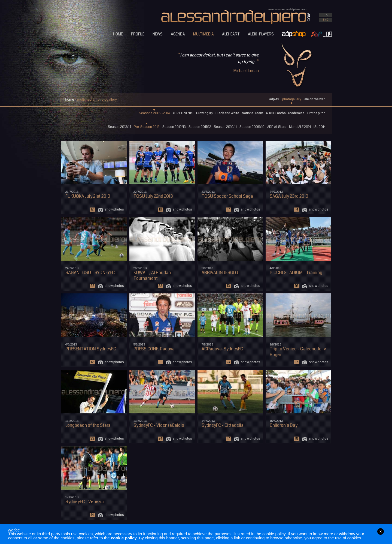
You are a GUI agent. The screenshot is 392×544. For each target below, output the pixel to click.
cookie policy (124, 538)
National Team (253, 113)
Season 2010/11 (225, 127)
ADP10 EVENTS (183, 113)
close (381, 531)
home (70, 99)
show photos (114, 210)
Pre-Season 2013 (147, 127)
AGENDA (178, 34)
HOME (118, 34)
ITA (326, 15)
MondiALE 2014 (300, 127)
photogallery (292, 99)
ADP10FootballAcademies (285, 113)
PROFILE (138, 34)
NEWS (158, 34)
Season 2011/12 (200, 127)
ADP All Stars (277, 127)
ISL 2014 (320, 127)
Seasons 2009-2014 (154, 113)
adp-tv (274, 99)
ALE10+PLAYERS (261, 34)
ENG (326, 20)
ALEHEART (231, 34)
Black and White (227, 113)
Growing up (204, 113)
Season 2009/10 (252, 127)
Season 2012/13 (174, 127)
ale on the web (315, 99)
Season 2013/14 (119, 127)
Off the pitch (316, 113)
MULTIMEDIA (203, 34)
